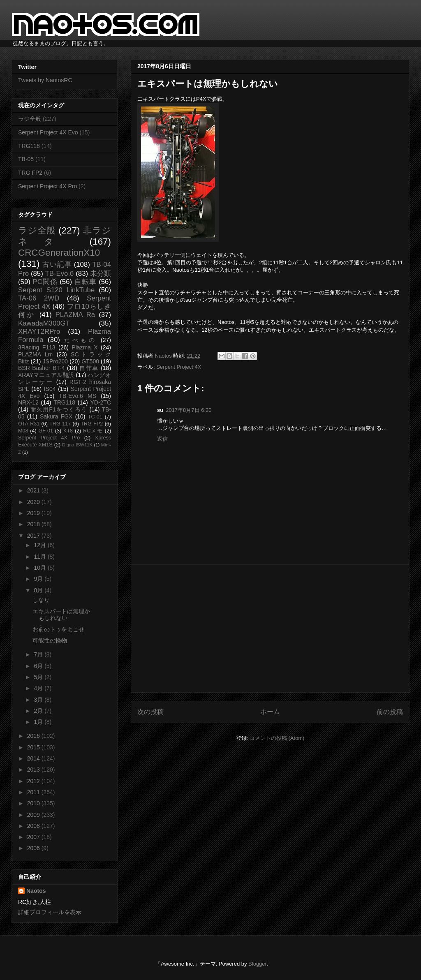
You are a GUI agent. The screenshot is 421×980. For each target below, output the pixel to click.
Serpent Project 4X (179, 367)
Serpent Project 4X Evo (48, 132)
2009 (34, 815)
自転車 (86, 282)
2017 (34, 536)
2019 (34, 513)
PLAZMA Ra (75, 315)
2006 (34, 848)
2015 (34, 747)
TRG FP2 (30, 173)
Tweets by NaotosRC (45, 80)
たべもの (80, 340)
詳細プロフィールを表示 (50, 912)
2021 (34, 490)
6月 (39, 666)
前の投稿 (390, 712)
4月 (39, 688)
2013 (34, 770)
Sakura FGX (56, 416)
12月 (40, 545)
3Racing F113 (37, 347)
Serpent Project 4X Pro (47, 186)
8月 (39, 590)
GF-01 (46, 431)
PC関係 (45, 282)
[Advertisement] (270, 629)
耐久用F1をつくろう (59, 409)
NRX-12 (28, 402)
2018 (34, 524)
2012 (34, 781)
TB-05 (26, 159)
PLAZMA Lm (35, 354)
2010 (34, 803)
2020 (34, 502)
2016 (34, 736)
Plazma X (84, 347)
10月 (40, 568)
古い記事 (57, 265)
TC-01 (95, 417)
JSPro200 (55, 361)
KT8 (68, 431)
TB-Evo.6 (60, 274)
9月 (39, 579)
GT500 (90, 361)
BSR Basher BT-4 (42, 368)
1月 (39, 722)
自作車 (89, 368)
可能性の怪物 (50, 640)
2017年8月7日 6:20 (189, 410)
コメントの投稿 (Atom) (277, 738)
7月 (39, 654)
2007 (34, 837)
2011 (34, 792)
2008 (34, 826)
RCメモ (93, 431)
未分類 (101, 274)
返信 (162, 439)
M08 (23, 431)
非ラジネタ (65, 236)
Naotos (36, 891)
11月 (40, 557)
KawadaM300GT (44, 323)
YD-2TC (101, 402)
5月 (39, 677)
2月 (39, 711)
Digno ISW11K (77, 445)
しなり (41, 600)
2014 (34, 758)
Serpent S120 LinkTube (56, 290)
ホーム (270, 712)
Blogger (257, 964)
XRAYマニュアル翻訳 (46, 375)
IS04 (50, 389)
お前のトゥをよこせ (58, 629)
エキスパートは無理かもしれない (61, 615)
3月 (39, 700)
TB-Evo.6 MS (78, 396)
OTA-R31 (29, 424)
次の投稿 (150, 712)
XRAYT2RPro (39, 332)
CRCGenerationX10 (59, 253)
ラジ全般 (30, 119)
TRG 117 (60, 424)
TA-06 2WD (39, 298)
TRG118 (29, 146)
